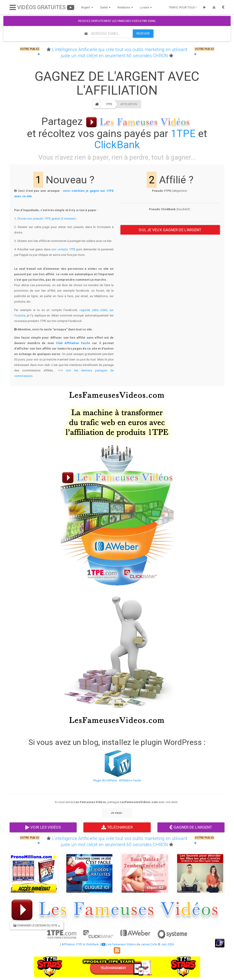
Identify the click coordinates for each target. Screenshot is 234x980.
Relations (125, 7)
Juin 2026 (168, 944)
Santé (105, 7)
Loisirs (146, 7)
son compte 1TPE (63, 249)
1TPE (109, 104)
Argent (87, 7)
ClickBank (117, 145)
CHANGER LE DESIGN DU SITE (37, 925)
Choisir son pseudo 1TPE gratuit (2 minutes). (47, 219)
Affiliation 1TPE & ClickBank (80, 944)
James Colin (149, 944)
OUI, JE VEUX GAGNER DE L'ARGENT (170, 230)
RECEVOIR (143, 33)
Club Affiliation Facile (73, 343)
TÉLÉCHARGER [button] (117, 827)
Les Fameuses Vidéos (119, 944)
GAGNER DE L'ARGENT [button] (191, 827)
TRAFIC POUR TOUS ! (183, 7)
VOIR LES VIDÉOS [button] (43, 827)
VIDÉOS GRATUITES (42, 7)
